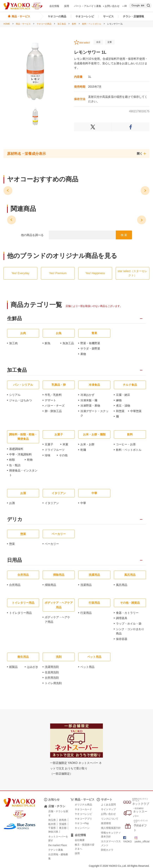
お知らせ (54, 799)
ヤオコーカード (83, 809)
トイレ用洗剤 (53, 683)
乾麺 (83, 450)
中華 (83, 503)
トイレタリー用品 (20, 613)
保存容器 (122, 639)
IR (125, 6)
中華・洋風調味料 (20, 454)
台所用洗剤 (52, 678)
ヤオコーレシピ (85, 16)
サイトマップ (108, 809)
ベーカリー (52, 544)
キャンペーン (82, 828)
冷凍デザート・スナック (94, 413)
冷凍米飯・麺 (89, 400)
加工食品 (62, 24)
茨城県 (63, 824)
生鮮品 (14, 319)
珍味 (48, 455)
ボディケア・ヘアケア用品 (57, 620)
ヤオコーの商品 (57, 16)
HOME (7, 24)
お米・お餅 (87, 444)
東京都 (63, 828)
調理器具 (122, 618)
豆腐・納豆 (123, 395)
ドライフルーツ (55, 450)
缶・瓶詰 (15, 465)
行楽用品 (86, 613)
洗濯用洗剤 (52, 667)
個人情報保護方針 (111, 828)
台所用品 (15, 585)
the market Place (58, 845)
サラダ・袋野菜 (90, 349)
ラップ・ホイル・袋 (129, 624)
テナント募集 (56, 850)
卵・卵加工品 (53, 411)
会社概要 (80, 840)
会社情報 (54, 6)
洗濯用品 (86, 585)
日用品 (14, 560)
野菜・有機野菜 (90, 343)
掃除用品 (50, 585)
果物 (83, 354)
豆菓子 (49, 444)
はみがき (33, 667)
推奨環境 (106, 823)
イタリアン (52, 503)
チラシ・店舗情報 (133, 16)
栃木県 (52, 824)
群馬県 (63, 820)
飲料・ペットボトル (92, 24)
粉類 (12, 460)
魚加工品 (68, 343)
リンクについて (110, 819)
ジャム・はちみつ (20, 400)
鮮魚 (48, 343)
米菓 (65, 444)
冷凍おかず (87, 395)
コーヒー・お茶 (126, 444)
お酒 (12, 503)
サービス (108, 16)
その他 (63, 455)
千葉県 (52, 828)
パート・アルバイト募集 (88, 6)
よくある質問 (108, 805)
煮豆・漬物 (123, 406)
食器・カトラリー (127, 613)
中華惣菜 (136, 411)
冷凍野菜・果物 (90, 406)
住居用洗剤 (52, 672)
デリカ (15, 519)
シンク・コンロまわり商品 (130, 631)
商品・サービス (23, 24)
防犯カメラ (107, 850)
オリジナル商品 (83, 805)
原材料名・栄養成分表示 (26, 154)
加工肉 (13, 343)
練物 (119, 400)
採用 (67, 6)
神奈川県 (53, 832)
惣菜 (12, 544)
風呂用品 (122, 585)
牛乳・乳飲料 (53, 395)
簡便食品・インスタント (23, 473)
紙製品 (13, 667)
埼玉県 (52, 820)
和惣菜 (120, 411)
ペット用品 (87, 667)
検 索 (124, 235)
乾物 (30, 460)
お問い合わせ (111, 6)
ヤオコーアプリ (83, 819)
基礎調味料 (16, 449)
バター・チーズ (55, 406)
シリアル (15, 395)
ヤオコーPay (82, 823)
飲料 (74, 24)
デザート (50, 400)
